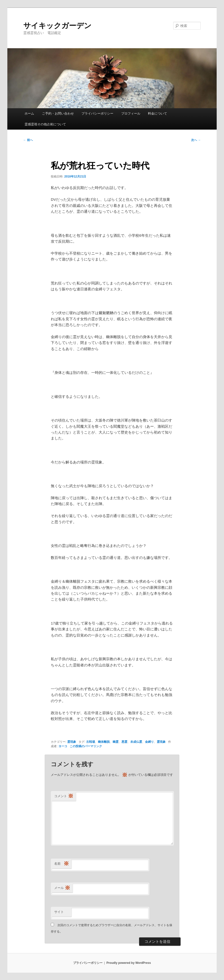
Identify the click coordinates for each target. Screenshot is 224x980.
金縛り (149, 742)
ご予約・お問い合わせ (58, 113)
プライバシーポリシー (97, 113)
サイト (59, 912)
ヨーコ (63, 746)
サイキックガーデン (57, 26)
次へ (196, 140)
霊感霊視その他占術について (45, 124)
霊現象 (72, 742)
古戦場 (91, 742)
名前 (62, 864)
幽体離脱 (104, 742)
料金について (158, 113)
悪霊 (124, 742)
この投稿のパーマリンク (86, 746)
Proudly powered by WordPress (129, 963)
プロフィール (131, 113)
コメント (64, 796)
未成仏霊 (136, 742)
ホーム (29, 113)
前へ (28, 140)
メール (62, 888)
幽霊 (116, 742)
